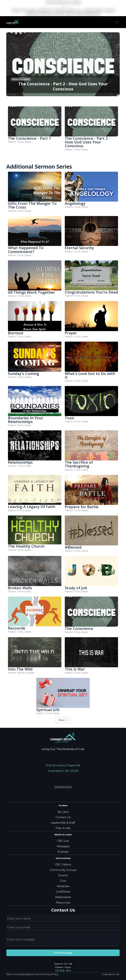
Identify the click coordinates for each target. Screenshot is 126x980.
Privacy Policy (51, 974)
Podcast (63, 852)
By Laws (63, 812)
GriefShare (63, 892)
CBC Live (63, 841)
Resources (63, 903)
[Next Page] (63, 720)
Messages (63, 846)
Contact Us (63, 817)
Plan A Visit (63, 828)
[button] (117, 22)
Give (63, 881)
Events (63, 875)
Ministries (63, 886)
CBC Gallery (63, 865)
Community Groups (63, 870)
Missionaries (63, 897)
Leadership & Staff (63, 823)
